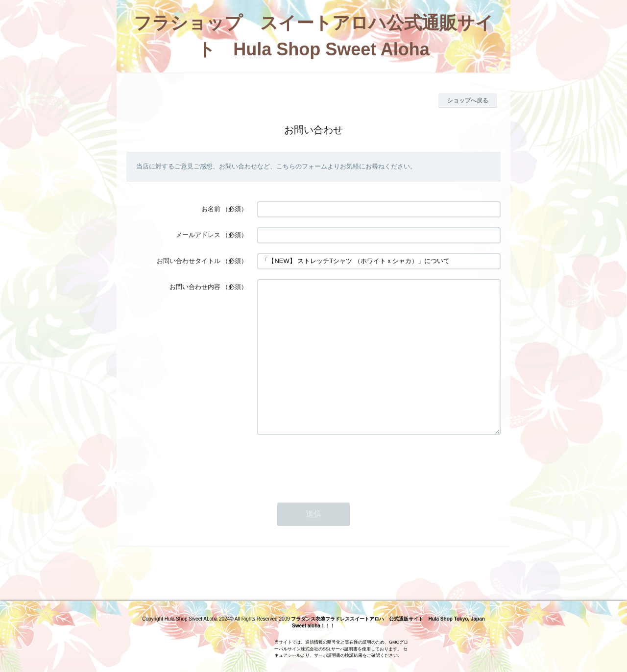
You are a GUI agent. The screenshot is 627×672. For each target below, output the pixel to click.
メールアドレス (198, 235)
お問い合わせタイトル (189, 261)
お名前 (211, 209)
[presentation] (332, 493)
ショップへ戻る (468, 100)
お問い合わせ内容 (195, 287)
